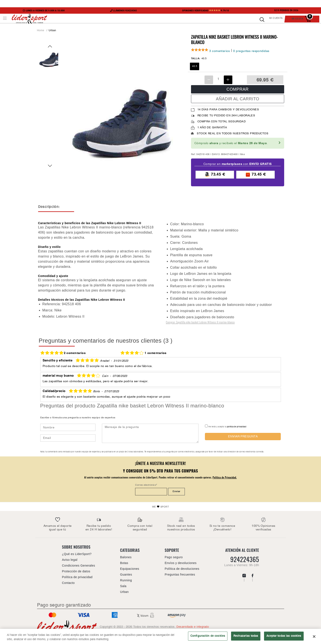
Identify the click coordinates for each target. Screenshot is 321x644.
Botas (124, 563)
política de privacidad (237, 427)
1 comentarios (156, 353)
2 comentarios (75, 353)
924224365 (245, 559)
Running (126, 580)
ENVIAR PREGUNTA (243, 436)
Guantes (126, 574)
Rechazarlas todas (246, 637)
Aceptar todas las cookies (284, 637)
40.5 (195, 66)
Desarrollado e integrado (193, 627)
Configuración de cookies (208, 637)
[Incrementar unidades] (228, 80)
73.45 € (215, 175)
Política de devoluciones (182, 569)
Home (41, 30)
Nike (242, 154)
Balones (126, 557)
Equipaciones (130, 569)
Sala (123, 586)
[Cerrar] (314, 638)
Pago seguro (174, 557)
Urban (52, 30)
